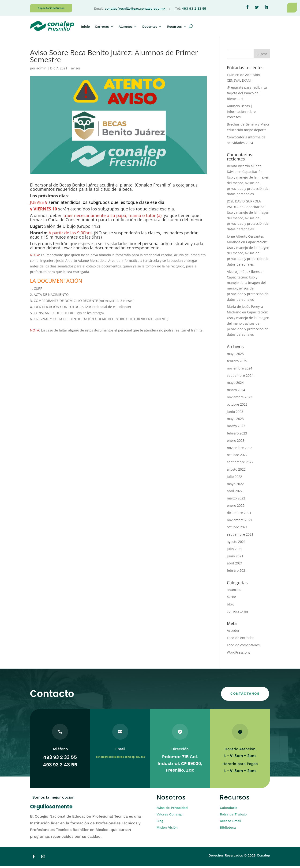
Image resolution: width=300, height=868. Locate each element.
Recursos (174, 27)
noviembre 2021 (240, 522)
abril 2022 (235, 493)
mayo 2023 (235, 421)
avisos (76, 70)
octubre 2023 (237, 406)
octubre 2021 (237, 529)
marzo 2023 (236, 428)
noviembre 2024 (240, 370)
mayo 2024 (235, 384)
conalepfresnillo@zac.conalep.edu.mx (135, 8)
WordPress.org (238, 654)
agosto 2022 (236, 471)
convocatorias (238, 613)
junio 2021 (235, 558)
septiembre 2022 (240, 464)
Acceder (233, 632)
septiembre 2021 (240, 536)
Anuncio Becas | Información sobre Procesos (241, 113)
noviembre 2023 (240, 399)
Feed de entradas (241, 640)
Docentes (150, 27)
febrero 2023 (237, 435)
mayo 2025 (235, 356)
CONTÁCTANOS (245, 695)
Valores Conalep (169, 816)
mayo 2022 (235, 486)
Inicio (85, 27)
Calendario (229, 810)
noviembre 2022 (240, 450)
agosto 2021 (236, 543)
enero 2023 (236, 442)
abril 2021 (235, 565)
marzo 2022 (236, 500)
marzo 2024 (236, 392)
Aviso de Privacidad (172, 810)
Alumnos (126, 27)
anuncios (234, 592)
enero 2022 (236, 507)
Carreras (102, 27)
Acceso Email (231, 823)
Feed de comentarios (243, 647)
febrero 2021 (237, 572)
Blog (160, 823)
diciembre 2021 (239, 515)
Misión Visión (167, 829)
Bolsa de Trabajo (233, 816)
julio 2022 (234, 478)
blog (230, 606)
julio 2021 (234, 551)
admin (41, 70)
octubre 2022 (237, 457)
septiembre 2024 (240, 377)
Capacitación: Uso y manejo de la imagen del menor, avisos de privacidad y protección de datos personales (248, 185)
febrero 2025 (237, 363)
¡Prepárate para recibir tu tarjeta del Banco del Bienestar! (247, 95)
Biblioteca (228, 829)
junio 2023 (235, 413)
